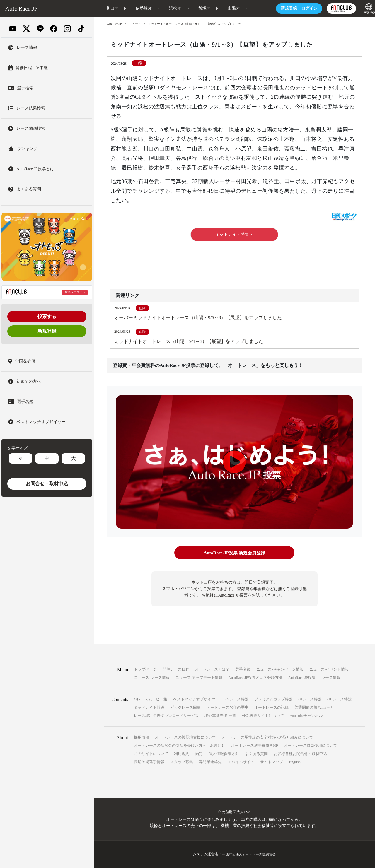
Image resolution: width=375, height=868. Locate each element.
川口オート (110, 8)
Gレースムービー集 (150, 699)
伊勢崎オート (141, 8)
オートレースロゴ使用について (311, 746)
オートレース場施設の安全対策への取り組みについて (267, 738)
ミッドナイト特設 (149, 708)
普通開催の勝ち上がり (313, 708)
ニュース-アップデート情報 (199, 678)
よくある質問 (256, 754)
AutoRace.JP (115, 24)
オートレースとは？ (212, 670)
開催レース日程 (176, 670)
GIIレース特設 (339, 699)
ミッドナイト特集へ (235, 234)
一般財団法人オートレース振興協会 (249, 855)
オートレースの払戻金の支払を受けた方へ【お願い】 (180, 746)
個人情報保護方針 (224, 754)
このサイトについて (151, 754)
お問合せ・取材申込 (47, 484)
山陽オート (231, 8)
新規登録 (47, 331)
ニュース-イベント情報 (329, 670)
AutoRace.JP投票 (302, 678)
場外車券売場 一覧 (220, 716)
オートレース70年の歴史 (227, 708)
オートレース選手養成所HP (255, 746)
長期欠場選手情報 (149, 762)
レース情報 (331, 678)
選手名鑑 (243, 670)
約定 (199, 754)
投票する (47, 316)
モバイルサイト (241, 762)
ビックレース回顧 (185, 708)
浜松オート (173, 8)
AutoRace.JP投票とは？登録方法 (255, 678)
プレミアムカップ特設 (273, 699)
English (295, 762)
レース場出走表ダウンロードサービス (166, 716)
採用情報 (142, 738)
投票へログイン (75, 292)
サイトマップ (272, 762)
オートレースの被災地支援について (185, 738)
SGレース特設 (237, 699)
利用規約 (182, 754)
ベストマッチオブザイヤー (196, 699)
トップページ (145, 670)
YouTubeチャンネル (306, 716)
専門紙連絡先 (210, 762)
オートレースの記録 (271, 708)
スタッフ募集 (182, 762)
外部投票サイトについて (263, 716)
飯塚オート (202, 8)
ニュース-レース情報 (152, 678)
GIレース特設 (310, 699)
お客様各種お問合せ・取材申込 (300, 754)
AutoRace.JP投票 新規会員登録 (234, 553)
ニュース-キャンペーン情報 (280, 670)
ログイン (292, 8)
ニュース (136, 24)
